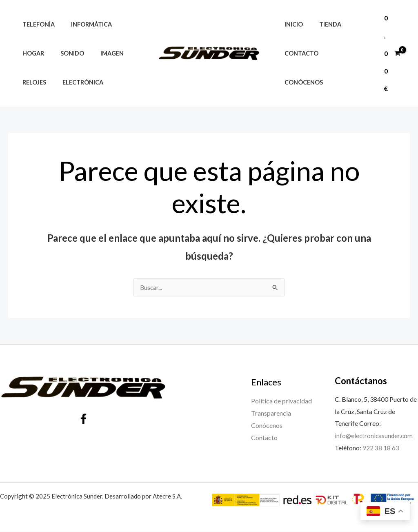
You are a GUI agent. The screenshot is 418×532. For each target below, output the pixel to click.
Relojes (32, 82)
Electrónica (76, 82)
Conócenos (347, 68)
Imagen (101, 53)
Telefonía (36, 24)
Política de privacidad (281, 401)
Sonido (65, 53)
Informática (84, 24)
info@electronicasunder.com (375, 436)
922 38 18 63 (381, 448)
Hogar (31, 53)
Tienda (323, 39)
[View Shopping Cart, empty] (392, 53)
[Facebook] (83, 419)
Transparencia (271, 413)
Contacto (299, 68)
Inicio (291, 39)
